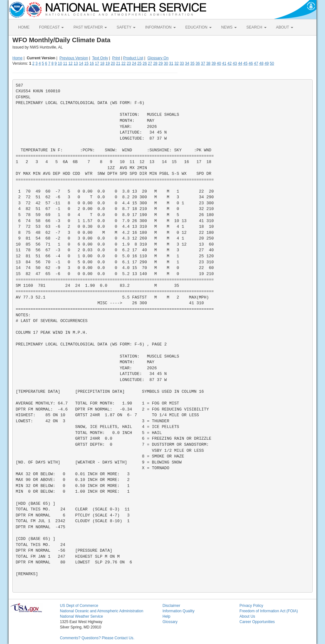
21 (118, 63)
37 (203, 63)
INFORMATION (160, 27)
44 (240, 63)
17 (97, 63)
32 (176, 63)
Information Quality (179, 611)
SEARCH (256, 27)
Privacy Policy (251, 606)
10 (60, 63)
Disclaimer (171, 606)
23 (129, 63)
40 (219, 63)
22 (123, 63)
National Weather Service (82, 616)
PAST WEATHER (90, 27)
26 (145, 63)
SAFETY (126, 27)
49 (266, 63)
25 (139, 63)
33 (182, 63)
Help (166, 616)
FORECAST (51, 27)
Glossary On (158, 58)
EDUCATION (199, 27)
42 (229, 63)
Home (17, 58)
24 (134, 63)
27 (150, 63)
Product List (133, 58)
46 (251, 63)
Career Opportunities (257, 622)
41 (224, 63)
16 (92, 63)
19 (107, 63)
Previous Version (74, 58)
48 (261, 63)
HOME (24, 27)
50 (272, 63)
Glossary (170, 622)
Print (116, 58)
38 (208, 63)
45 (245, 63)
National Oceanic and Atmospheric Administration (102, 611)
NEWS (229, 27)
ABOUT (285, 27)
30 (166, 63)
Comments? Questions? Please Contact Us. (97, 638)
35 (192, 63)
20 (113, 63)
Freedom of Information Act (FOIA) (269, 611)
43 (235, 63)
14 (81, 63)
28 (155, 63)
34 (187, 63)
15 (86, 63)
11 (65, 63)
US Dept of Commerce (79, 606)
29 (160, 63)
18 (102, 63)
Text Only (100, 58)
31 (171, 63)
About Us (247, 616)
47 (256, 63)
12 (70, 63)
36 (198, 63)
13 (76, 63)
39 (213, 63)
